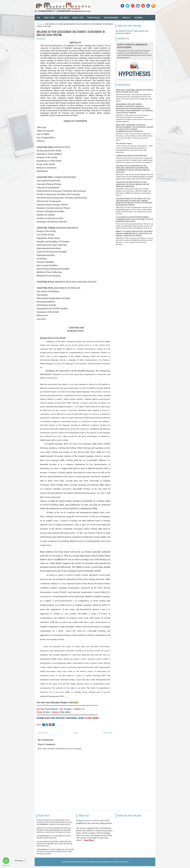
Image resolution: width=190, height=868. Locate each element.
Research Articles (94, 18)
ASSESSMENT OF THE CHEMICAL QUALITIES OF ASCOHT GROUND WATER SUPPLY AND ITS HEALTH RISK (55, 852)
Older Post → (109, 733)
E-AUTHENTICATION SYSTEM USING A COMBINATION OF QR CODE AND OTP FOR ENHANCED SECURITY (134, 219)
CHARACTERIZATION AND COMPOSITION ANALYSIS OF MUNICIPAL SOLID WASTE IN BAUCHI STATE (54, 844)
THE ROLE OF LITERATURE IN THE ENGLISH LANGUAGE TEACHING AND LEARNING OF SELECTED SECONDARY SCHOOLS (133, 169)
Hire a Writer (64, 18)
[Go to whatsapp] (6, 861)
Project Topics (51, 17)
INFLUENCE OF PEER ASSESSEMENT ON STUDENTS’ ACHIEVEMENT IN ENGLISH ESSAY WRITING (71, 33)
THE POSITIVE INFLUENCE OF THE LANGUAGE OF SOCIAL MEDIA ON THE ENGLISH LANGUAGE (132, 184)
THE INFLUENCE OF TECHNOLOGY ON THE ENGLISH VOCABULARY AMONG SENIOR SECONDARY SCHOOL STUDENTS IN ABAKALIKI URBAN (134, 202)
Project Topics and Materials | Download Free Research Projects (103, 862)
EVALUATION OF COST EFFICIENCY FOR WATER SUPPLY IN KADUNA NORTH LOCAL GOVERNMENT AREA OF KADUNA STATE (55, 822)
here (76, 702)
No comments (41, 39)
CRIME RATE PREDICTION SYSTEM (131, 156)
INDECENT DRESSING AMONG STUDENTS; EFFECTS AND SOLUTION (134, 91)
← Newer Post (42, 733)
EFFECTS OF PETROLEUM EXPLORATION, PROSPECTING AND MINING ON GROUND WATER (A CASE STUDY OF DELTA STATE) (54, 830)
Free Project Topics (124, 143)
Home (38, 18)
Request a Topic (78, 18)
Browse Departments (111, 18)
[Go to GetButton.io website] (6, 865)
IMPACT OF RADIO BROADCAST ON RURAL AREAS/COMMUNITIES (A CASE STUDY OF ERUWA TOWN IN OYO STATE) (134, 234)
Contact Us (126, 18)
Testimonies (138, 18)
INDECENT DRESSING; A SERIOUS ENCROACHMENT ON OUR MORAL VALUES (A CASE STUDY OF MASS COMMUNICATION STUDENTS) (134, 128)
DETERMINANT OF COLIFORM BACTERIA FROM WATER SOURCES (54, 837)
